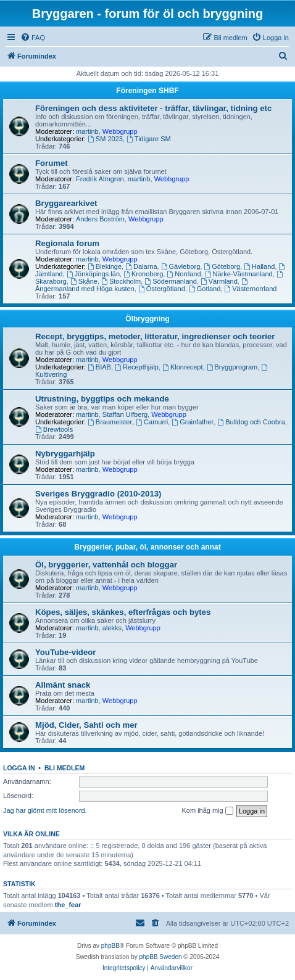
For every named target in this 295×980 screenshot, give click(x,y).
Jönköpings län (93, 274)
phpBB (110, 946)
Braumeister (110, 422)
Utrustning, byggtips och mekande (102, 399)
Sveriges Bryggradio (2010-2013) (98, 494)
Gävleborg (181, 266)
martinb (87, 131)
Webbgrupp (120, 131)
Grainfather (193, 422)
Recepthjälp (137, 367)
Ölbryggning (147, 319)
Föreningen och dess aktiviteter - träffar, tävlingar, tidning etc (153, 108)
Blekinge (105, 266)
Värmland (219, 281)
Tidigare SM (149, 139)
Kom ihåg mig (207, 811)
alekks (112, 628)
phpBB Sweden (161, 957)
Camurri (152, 422)
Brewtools (54, 429)
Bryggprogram (232, 367)
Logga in (19, 768)
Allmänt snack (63, 685)
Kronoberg (143, 274)
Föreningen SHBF (147, 91)
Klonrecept (182, 367)
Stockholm (121, 281)
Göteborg (222, 266)
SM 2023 (105, 139)
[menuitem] (33, 38)
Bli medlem (64, 768)
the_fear (68, 905)
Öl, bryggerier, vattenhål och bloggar (106, 565)
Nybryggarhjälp (65, 454)
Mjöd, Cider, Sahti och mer (86, 725)
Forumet (52, 163)
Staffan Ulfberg (125, 414)
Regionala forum (67, 243)
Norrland (184, 274)
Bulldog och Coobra (251, 422)
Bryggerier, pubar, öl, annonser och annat (147, 547)
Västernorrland (250, 289)
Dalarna (141, 266)
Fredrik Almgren (100, 179)
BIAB (99, 367)
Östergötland (162, 289)
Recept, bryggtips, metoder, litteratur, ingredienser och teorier (155, 336)
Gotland (205, 289)
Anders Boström (100, 219)
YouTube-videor (65, 652)
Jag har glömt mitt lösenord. (45, 810)
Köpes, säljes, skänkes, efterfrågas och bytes (123, 612)
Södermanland (170, 281)
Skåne (84, 281)
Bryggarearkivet (66, 203)
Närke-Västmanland (239, 274)
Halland (259, 266)
